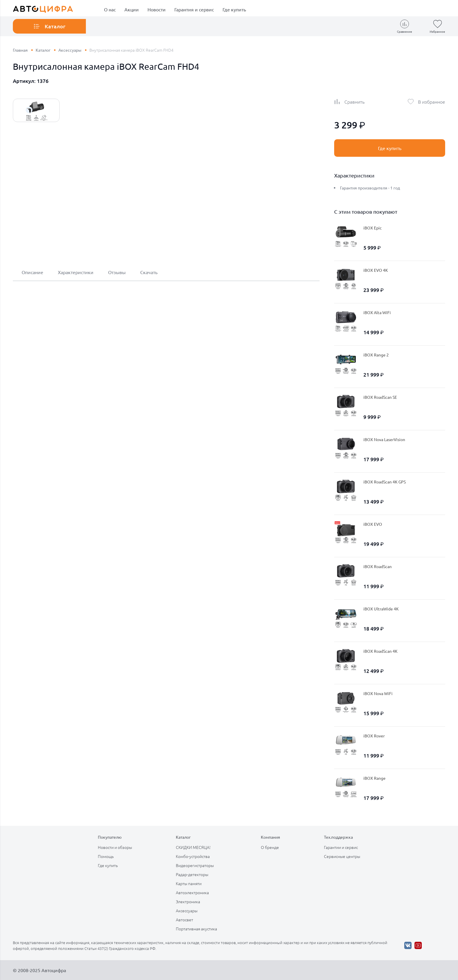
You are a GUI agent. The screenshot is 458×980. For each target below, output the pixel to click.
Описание (32, 272)
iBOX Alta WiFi (377, 312)
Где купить (234, 9)
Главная (20, 50)
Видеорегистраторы (195, 865)
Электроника (188, 901)
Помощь (106, 856)
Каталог (43, 50)
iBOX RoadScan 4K (380, 651)
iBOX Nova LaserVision (384, 439)
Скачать (149, 272)
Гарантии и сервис (341, 847)
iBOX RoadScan (378, 566)
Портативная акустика (196, 929)
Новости (157, 9)
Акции (132, 9)
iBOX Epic (373, 228)
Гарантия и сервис (194, 9)
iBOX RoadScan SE (380, 397)
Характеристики (76, 272)
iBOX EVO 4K (376, 270)
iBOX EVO (373, 524)
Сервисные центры (342, 856)
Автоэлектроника (192, 892)
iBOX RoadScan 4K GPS (385, 482)
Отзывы (117, 272)
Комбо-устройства (193, 856)
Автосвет (184, 920)
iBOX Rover (374, 736)
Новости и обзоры (115, 847)
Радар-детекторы (192, 874)
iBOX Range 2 (376, 355)
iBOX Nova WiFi (378, 693)
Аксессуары (70, 50)
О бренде (270, 847)
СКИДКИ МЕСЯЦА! (193, 847)
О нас (110, 9)
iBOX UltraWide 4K (381, 609)
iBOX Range (374, 778)
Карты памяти (189, 883)
